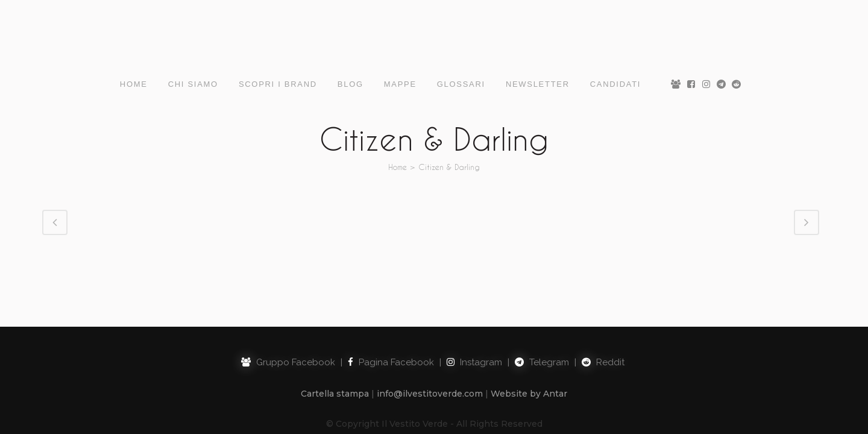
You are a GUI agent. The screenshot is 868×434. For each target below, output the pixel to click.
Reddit (603, 304)
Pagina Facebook (391, 304)
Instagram (474, 304)
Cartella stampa (335, 336)
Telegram (542, 304)
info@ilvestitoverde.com (430, 336)
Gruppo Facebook (288, 304)
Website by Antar (529, 336)
